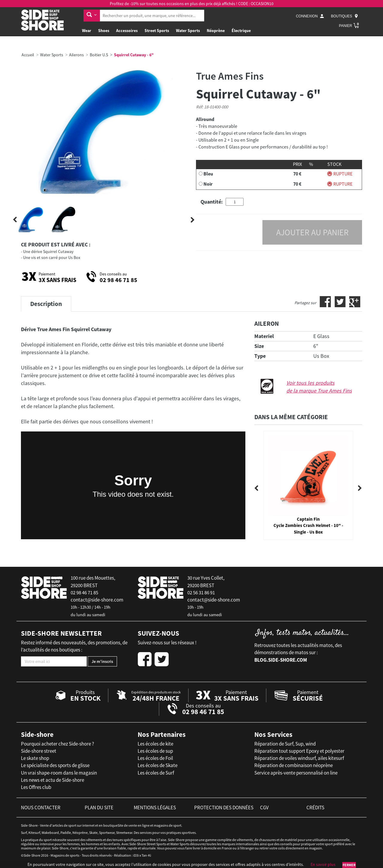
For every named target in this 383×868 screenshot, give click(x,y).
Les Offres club (36, 787)
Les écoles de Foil (155, 758)
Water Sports (188, 31)
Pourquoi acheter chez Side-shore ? (57, 744)
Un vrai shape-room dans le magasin (59, 773)
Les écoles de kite (155, 744)
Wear (87, 31)
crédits (315, 808)
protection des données (224, 808)
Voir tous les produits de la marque (319, 387)
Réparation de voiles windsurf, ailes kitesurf (299, 758)
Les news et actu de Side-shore (53, 780)
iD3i (136, 855)
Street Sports (157, 31)
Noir (208, 184)
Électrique (241, 31)
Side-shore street (39, 751)
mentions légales (155, 808)
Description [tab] (46, 304)
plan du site (99, 808)
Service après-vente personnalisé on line (296, 773)
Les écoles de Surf (156, 773)
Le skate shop (35, 758)
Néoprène (216, 31)
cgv (264, 808)
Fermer (349, 865)
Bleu (208, 174)
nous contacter (41, 808)
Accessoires (127, 31)
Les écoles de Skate (158, 765)
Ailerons (76, 55)
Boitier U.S (99, 55)
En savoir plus (323, 864)
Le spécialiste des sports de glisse (55, 765)
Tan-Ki (146, 855)
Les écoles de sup (155, 751)
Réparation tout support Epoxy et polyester (299, 751)
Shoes (104, 31)
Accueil (28, 55)
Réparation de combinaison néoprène (294, 765)
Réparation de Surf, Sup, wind (285, 744)
